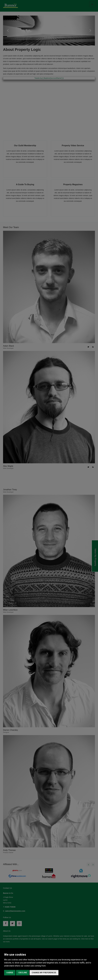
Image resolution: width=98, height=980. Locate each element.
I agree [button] (10, 973)
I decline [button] (23, 973)
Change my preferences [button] (44, 973)
